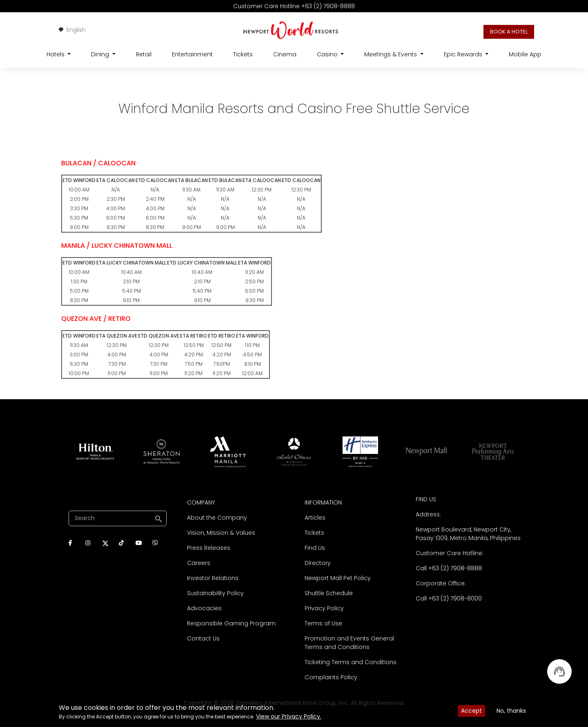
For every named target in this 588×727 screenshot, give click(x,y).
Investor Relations (213, 578)
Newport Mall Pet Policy (338, 578)
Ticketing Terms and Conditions (351, 662)
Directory (318, 563)
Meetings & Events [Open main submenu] (391, 54)
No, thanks (511, 711)
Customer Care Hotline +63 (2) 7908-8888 (294, 6)
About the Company (217, 518)
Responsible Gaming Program (231, 623)
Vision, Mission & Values (221, 533)
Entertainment (192, 54)
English (72, 30)
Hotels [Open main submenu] (56, 54)
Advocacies (204, 608)
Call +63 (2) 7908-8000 (449, 598)
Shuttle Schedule (329, 593)
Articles (315, 518)
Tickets (243, 54)
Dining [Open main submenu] (101, 54)
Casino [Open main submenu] (328, 54)
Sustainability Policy (215, 593)
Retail (144, 54)
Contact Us (203, 638)
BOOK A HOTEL (509, 32)
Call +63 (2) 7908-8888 (449, 568)
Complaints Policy (331, 677)
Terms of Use (323, 623)
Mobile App (525, 54)
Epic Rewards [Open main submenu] (464, 54)
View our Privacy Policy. (289, 716)
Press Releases (209, 548)
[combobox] (72, 30)
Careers (199, 563)
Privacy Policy (324, 608)
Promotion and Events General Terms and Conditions (349, 643)
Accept (471, 711)
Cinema (285, 54)
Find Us (315, 548)
